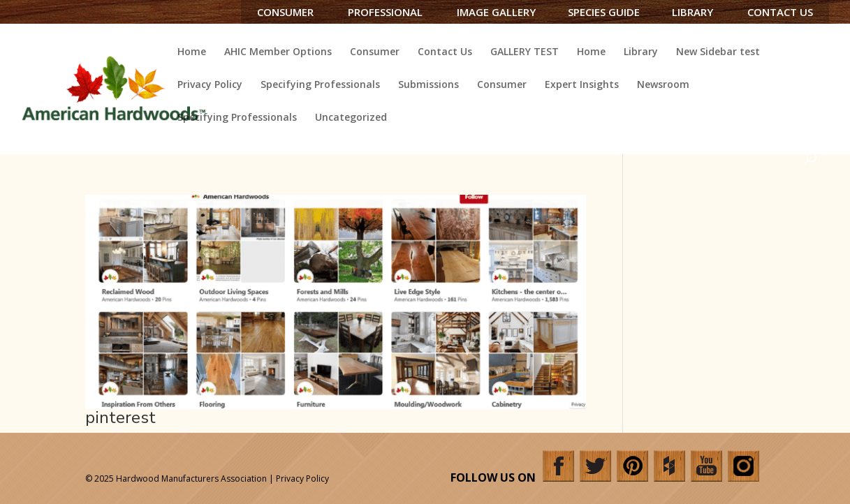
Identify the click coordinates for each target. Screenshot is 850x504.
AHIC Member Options (278, 52)
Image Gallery (496, 12)
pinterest (120, 417)
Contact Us (780, 12)
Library (693, 12)
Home (192, 52)
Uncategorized (351, 118)
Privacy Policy (210, 85)
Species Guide (604, 12)
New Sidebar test (718, 52)
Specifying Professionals (320, 85)
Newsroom (663, 85)
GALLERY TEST (525, 52)
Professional (385, 12)
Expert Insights (582, 85)
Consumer (285, 12)
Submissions (428, 85)
